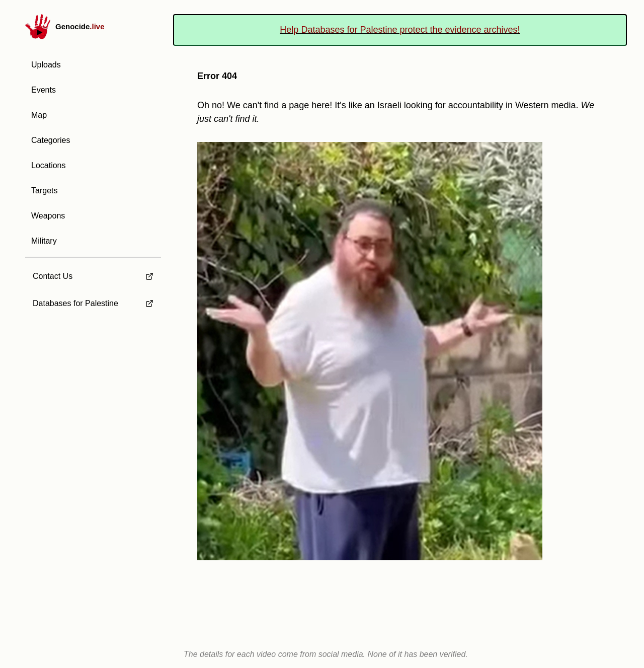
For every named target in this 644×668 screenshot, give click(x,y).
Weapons (48, 216)
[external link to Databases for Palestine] (93, 304)
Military (44, 241)
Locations (49, 165)
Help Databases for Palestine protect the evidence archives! (400, 30)
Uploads (46, 65)
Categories (51, 140)
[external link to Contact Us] (93, 273)
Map (39, 115)
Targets (44, 191)
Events (44, 90)
